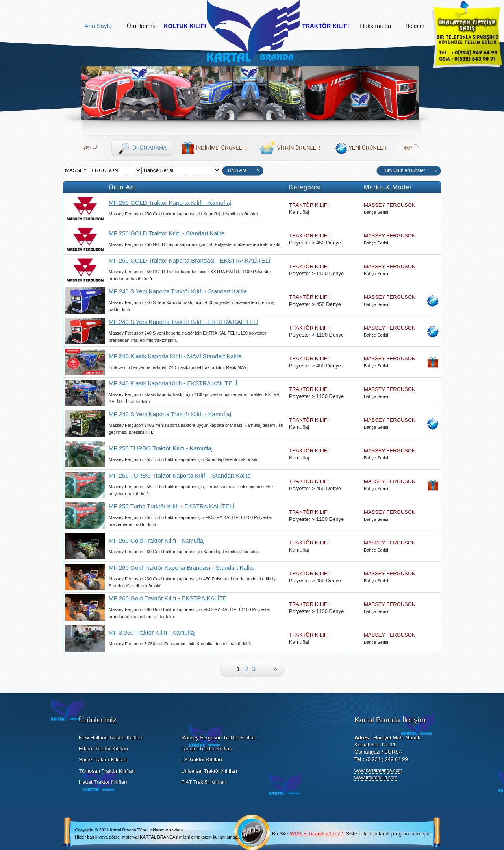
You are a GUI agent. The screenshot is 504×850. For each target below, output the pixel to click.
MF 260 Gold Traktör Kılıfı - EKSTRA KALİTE (168, 598)
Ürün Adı (122, 187)
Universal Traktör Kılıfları (209, 771)
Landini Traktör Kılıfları (207, 749)
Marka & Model (388, 187)
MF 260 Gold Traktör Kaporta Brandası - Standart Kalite (182, 568)
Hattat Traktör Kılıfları (103, 782)
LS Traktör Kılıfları (202, 760)
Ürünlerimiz (142, 26)
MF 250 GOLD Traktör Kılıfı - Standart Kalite (167, 233)
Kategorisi (305, 187)
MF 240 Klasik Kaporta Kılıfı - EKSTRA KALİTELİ (173, 383)
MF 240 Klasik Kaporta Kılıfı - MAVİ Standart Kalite (175, 356)
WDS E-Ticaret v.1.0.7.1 (317, 834)
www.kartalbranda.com (378, 770)
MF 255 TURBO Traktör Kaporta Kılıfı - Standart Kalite (180, 475)
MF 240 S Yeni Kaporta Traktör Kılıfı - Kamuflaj (170, 414)
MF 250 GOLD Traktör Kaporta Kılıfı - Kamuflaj (170, 203)
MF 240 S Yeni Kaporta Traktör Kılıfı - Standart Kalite (178, 291)
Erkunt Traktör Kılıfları (104, 749)
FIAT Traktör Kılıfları (204, 782)
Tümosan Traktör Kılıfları (107, 771)
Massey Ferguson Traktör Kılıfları (219, 738)
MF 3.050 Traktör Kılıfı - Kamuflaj (152, 632)
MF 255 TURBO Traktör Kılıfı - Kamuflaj (161, 448)
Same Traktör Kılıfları (103, 760)
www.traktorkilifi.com (376, 778)
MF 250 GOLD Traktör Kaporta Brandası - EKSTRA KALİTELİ (189, 260)
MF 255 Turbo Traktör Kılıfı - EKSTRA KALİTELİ (171, 506)
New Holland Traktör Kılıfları (111, 738)
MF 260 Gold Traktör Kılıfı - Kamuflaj (157, 540)
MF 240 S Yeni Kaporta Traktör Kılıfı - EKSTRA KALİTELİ (183, 322)
